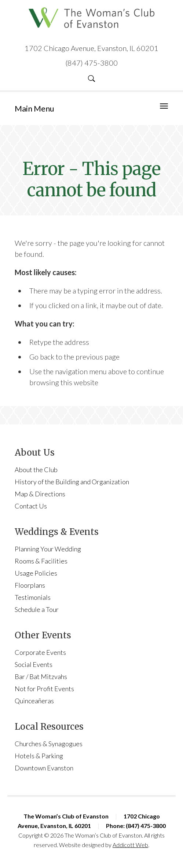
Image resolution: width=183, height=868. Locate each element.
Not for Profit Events (44, 689)
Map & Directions (40, 494)
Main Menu (34, 108)
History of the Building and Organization (72, 482)
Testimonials (33, 597)
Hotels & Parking (39, 756)
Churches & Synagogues (49, 744)
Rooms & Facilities (41, 561)
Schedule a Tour (37, 609)
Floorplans (30, 585)
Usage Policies (36, 573)
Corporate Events (40, 652)
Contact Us (31, 506)
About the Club (36, 470)
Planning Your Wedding (48, 549)
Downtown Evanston (44, 768)
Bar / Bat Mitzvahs (41, 676)
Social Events (34, 664)
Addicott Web (130, 845)
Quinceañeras (34, 701)
